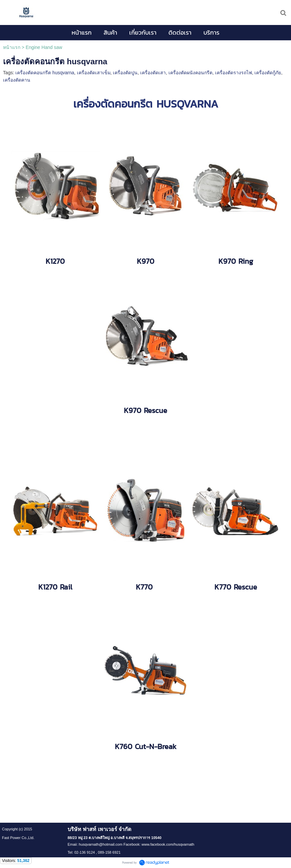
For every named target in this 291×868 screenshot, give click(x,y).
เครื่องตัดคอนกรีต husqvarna (45, 73)
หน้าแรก (12, 47)
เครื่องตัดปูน (125, 73)
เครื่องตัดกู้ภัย (268, 73)
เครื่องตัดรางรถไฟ (234, 73)
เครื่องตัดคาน (17, 80)
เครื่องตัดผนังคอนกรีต (190, 73)
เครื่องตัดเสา (153, 73)
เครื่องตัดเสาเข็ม (94, 73)
